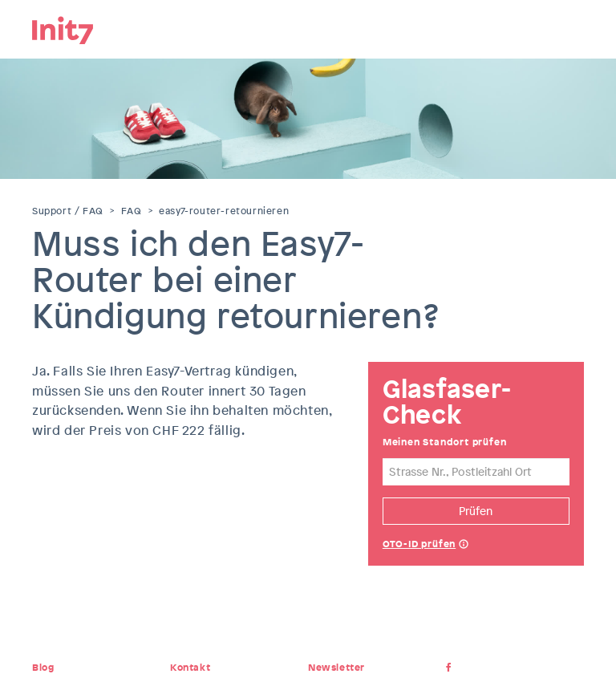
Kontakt (190, 668)
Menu (572, 28)
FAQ (132, 211)
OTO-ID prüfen (419, 544)
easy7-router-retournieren (224, 211)
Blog (43, 668)
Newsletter (336, 668)
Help (464, 546)
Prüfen (476, 511)
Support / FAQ (68, 211)
